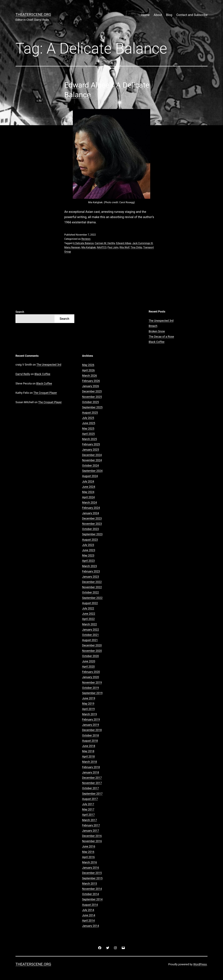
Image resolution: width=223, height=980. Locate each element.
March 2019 (90, 714)
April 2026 (88, 370)
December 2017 (92, 778)
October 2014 (90, 894)
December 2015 (92, 873)
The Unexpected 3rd (161, 321)
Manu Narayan (72, 247)
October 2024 (90, 465)
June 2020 (89, 661)
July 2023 (88, 545)
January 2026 (91, 386)
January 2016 (91, 868)
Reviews (86, 239)
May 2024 (88, 492)
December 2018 (92, 730)
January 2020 (91, 677)
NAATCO (102, 247)
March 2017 (90, 820)
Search (20, 312)
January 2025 (91, 450)
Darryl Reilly (23, 374)
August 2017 (90, 799)
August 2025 (90, 413)
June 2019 (89, 698)
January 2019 (91, 725)
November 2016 (92, 841)
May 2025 (88, 428)
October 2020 (90, 656)
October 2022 (90, 592)
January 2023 (91, 577)
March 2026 (90, 376)
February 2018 (91, 767)
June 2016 (89, 846)
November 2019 (92, 682)
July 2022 (88, 608)
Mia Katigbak (89, 247)
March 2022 (90, 624)
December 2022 (92, 582)
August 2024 (90, 476)
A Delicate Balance (83, 243)
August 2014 (90, 905)
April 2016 (88, 857)
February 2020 (91, 672)
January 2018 (91, 772)
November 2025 (92, 397)
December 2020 (92, 645)
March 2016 (90, 862)
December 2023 (92, 518)
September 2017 (92, 794)
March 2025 (90, 439)
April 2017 (88, 815)
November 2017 (92, 783)
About (158, 15)
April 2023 (88, 561)
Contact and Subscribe (192, 15)
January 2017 (91, 831)
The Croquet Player (45, 393)
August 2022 (90, 603)
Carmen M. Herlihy (105, 243)
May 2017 (88, 809)
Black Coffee (157, 342)
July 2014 (88, 910)
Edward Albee (124, 243)
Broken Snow (157, 331)
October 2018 (90, 735)
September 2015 (92, 878)
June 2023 (89, 550)
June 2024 (89, 487)
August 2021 (90, 640)
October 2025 (90, 402)
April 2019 (88, 709)
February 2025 (91, 444)
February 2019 (91, 719)
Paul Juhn (113, 247)
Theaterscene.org (33, 15)
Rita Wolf (125, 247)
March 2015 (90, 884)
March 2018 (90, 762)
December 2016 (92, 836)
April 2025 (88, 434)
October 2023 (90, 529)
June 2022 (89, 614)
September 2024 (92, 471)
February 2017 (91, 825)
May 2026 (88, 365)
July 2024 (88, 481)
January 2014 (91, 926)
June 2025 (89, 423)
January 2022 (91, 630)
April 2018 (88, 756)
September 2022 (92, 598)
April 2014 (88, 920)
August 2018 (90, 741)
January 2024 (91, 513)
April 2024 (88, 497)
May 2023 (88, 555)
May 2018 (88, 751)
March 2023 (90, 566)
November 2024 (92, 460)
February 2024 (91, 508)
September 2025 (92, 407)
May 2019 (88, 704)
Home (145, 15)
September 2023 (92, 534)
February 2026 (91, 381)
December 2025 (92, 391)
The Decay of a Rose (161, 337)
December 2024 (92, 455)
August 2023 (90, 540)
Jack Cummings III (142, 243)
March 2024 (90, 502)
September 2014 (92, 899)
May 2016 (88, 852)
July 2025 (88, 418)
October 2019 (90, 688)
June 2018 (89, 746)
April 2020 (88, 667)
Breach (153, 326)
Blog (169, 15)
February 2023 (91, 571)
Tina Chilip (136, 247)
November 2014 (92, 889)
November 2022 (92, 587)
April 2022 (88, 619)
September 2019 (92, 693)
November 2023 (92, 524)
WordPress (200, 964)
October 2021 (90, 635)
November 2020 (92, 651)
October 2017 (90, 788)
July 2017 (88, 804)
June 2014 (89, 915)
